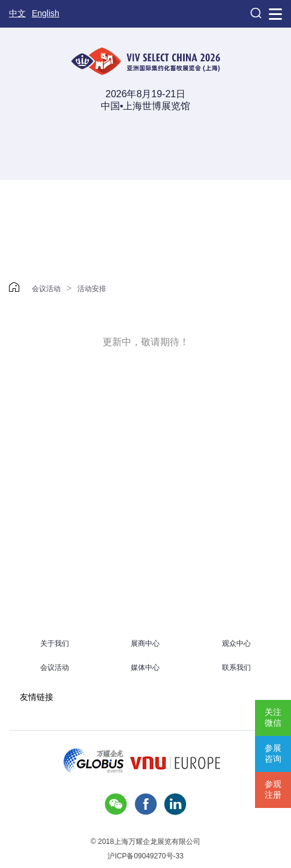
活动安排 (92, 289)
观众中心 (236, 643)
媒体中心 (145, 668)
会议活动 (46, 289)
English (46, 13)
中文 (17, 13)
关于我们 (55, 643)
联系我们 (236, 668)
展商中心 (145, 643)
